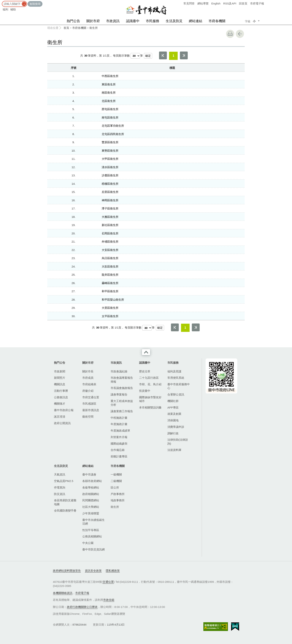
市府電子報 (257, 3)
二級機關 (116, 481)
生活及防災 (174, 21)
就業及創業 (174, 414)
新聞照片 (60, 378)
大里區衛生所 (110, 308)
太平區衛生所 (110, 316)
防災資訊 (60, 494)
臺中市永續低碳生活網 (93, 522)
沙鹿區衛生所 (110, 175)
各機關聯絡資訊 (63, 593)
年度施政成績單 (120, 431)
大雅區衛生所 (110, 217)
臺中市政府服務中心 (179, 386)
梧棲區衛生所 (110, 184)
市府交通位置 (91, 397)
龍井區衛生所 (110, 275)
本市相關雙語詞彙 (150, 407)
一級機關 (116, 474)
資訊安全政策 (93, 571)
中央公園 (88, 543)
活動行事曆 (61, 391)
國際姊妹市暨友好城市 (150, 399)
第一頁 (163, 55)
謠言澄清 (60, 417)
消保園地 (173, 420)
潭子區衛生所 (110, 208)
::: (1, 2)
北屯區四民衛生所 (113, 134)
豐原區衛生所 (110, 142)
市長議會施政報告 (122, 388)
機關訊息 (60, 384)
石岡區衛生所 (110, 233)
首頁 (66, 28)
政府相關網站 (91, 494)
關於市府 (93, 21)
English (216, 3)
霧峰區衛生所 (110, 283)
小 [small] (254, 21)
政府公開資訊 (62, 423)
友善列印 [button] (230, 34)
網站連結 (196, 21)
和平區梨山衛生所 (113, 300)
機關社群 (173, 401)
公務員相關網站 (92, 536)
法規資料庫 (174, 450)
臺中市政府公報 (64, 410)
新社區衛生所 (110, 225)
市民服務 (153, 21)
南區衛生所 (109, 93)
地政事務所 (118, 500)
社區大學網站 (91, 507)
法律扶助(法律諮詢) (178, 442)
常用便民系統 (176, 378)
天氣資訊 (60, 474)
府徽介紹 (88, 391)
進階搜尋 (35, 4)
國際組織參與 (119, 444)
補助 (13, 9)
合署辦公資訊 (176, 394)
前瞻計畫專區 (119, 456)
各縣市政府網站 (92, 481)
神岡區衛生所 (110, 200)
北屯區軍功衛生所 (113, 126)
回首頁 (243, 3)
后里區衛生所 (110, 192)
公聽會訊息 (61, 397)
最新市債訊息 (91, 410)
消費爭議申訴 (176, 427)
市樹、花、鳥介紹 (150, 384)
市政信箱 (109, 600)
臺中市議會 (89, 474)
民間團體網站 (91, 500)
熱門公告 (73, 21)
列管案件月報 (119, 437)
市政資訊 (113, 21)
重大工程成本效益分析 (122, 403)
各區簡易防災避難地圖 (65, 502)
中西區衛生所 (110, 76)
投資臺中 (145, 391)
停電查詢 (60, 487)
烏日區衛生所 (110, 258)
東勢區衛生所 (110, 151)
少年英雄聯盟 (91, 513)
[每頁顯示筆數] (135, 56)
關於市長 (88, 371)
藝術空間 (88, 417)
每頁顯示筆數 (121, 56)
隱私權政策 (113, 571)
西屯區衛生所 (110, 109)
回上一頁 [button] (240, 34)
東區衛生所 (109, 84)
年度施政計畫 (119, 424)
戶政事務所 (118, 494)
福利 (5, 9)
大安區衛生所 (110, 250)
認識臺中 (133, 21)
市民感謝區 (89, 404)
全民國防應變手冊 (65, 511)
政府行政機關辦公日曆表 (82, 607)
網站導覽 (203, 3)
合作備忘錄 (118, 450)
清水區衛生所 (110, 167)
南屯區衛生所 (110, 117)
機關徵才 (60, 404)
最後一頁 (184, 55)
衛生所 (94, 28)
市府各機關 (217, 21)
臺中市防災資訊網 (93, 549)
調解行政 (173, 433)
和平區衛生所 (110, 291)
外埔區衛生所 (110, 242)
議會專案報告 (119, 394)
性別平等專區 (91, 530)
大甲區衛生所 (110, 159)
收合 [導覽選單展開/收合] (146, 352)
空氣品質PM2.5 (64, 481)
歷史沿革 (145, 371)
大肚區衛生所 (110, 266)
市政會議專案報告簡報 (122, 380)
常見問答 (189, 3)
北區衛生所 (109, 101)
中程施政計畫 (119, 418)
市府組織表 (89, 384)
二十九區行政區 (149, 378)
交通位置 (108, 582)
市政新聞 (60, 371)
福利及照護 (174, 371)
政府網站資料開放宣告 (67, 571)
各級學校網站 (91, 487)
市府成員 (88, 378)
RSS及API (230, 3)
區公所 (115, 487)
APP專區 (173, 407)
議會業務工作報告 (122, 411)
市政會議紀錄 (119, 371)
